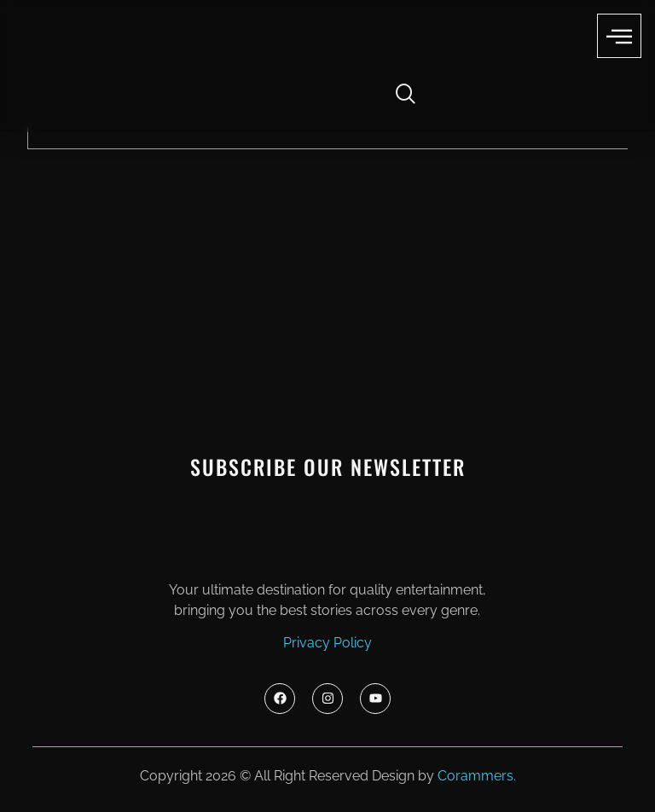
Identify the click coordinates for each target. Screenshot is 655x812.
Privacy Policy (327, 643)
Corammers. (477, 776)
